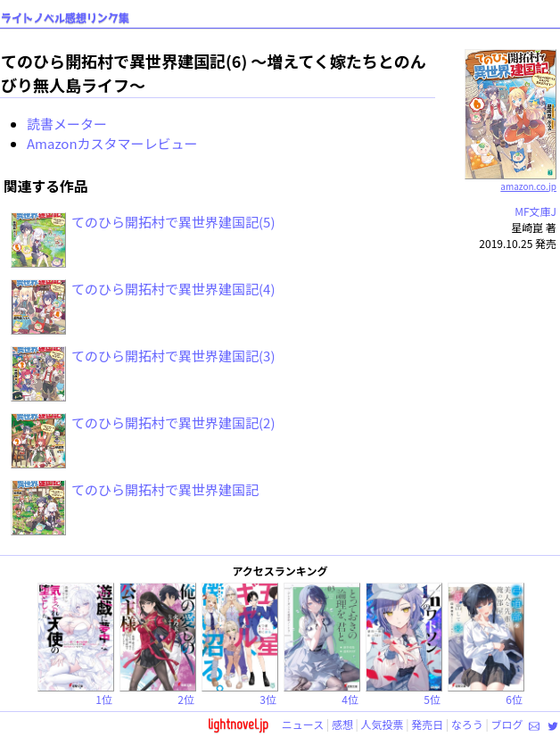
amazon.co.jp (511, 179)
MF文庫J (535, 211)
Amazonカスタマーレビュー (112, 143)
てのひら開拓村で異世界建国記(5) (173, 222)
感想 (342, 724)
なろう (467, 724)
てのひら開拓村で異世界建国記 (165, 489)
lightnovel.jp (238, 724)
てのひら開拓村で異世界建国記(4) (173, 289)
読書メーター (67, 124)
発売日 (427, 724)
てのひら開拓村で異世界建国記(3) (173, 356)
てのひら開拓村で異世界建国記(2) (173, 422)
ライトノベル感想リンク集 (65, 18)
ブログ (506, 724)
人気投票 (383, 724)
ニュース (303, 724)
